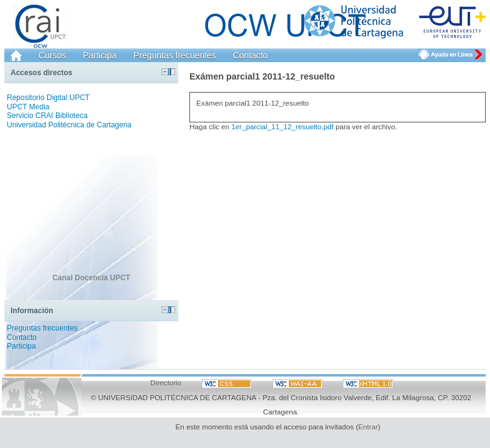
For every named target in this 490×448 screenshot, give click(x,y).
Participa (99, 55)
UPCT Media (28, 107)
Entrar (368, 427)
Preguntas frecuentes (175, 55)
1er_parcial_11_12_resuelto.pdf (283, 126)
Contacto (250, 55)
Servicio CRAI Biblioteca (47, 116)
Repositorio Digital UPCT (48, 98)
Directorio (166, 382)
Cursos (52, 55)
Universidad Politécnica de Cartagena (69, 125)
